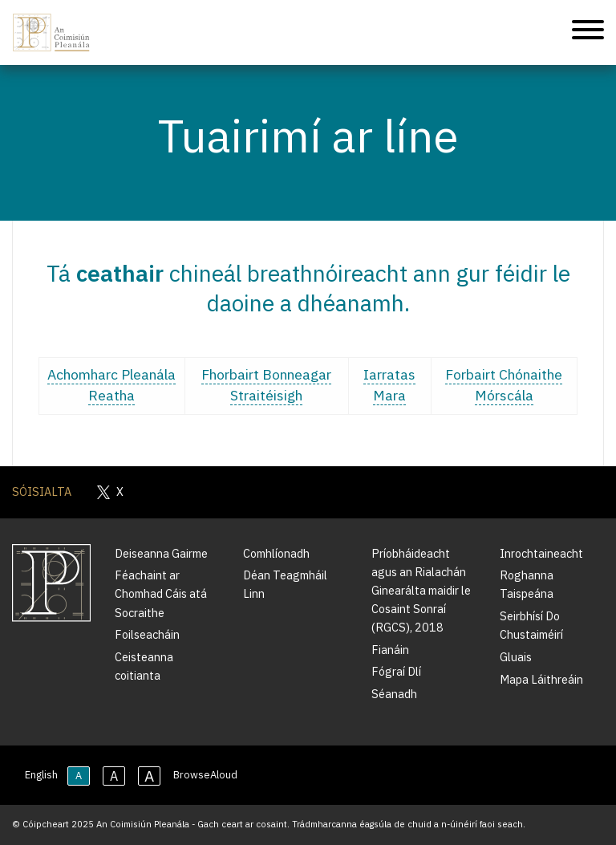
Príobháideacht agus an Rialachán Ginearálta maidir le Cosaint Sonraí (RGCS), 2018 (421, 590)
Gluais (516, 657)
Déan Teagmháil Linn (285, 584)
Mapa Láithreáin (541, 679)
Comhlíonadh (276, 553)
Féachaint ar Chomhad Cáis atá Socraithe (161, 593)
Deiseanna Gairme (161, 553)
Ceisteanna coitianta (144, 666)
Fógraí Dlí (396, 671)
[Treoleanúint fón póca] (588, 32)
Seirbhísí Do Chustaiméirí (531, 625)
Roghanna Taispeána (527, 584)
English (41, 775)
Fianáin (390, 650)
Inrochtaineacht (541, 553)
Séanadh (394, 694)
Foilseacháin (147, 634)
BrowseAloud (205, 775)
